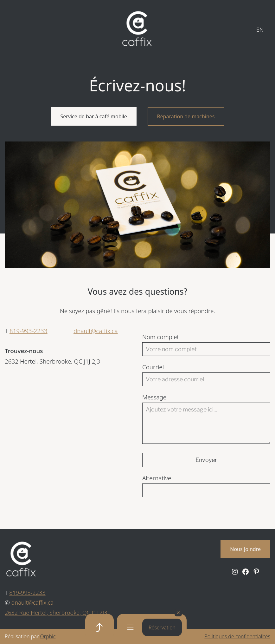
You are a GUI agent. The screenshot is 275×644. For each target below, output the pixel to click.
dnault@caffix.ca (96, 331)
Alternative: (157, 478)
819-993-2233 (29, 331)
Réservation (162, 628)
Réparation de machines (186, 116)
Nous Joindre (245, 549)
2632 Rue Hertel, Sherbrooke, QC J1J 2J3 (56, 613)
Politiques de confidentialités (237, 636)
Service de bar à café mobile (93, 116)
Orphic (48, 636)
